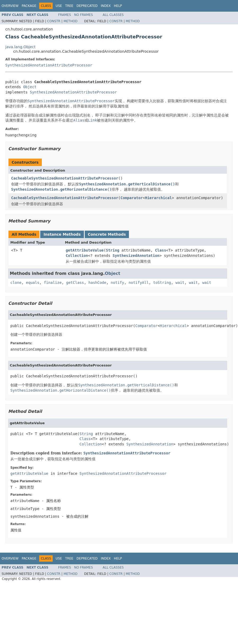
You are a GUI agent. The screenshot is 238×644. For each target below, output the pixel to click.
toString (162, 283)
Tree (69, 6)
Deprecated (87, 6)
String (113, 250)
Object (30, 87)
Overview (10, 6)
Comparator (132, 198)
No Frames (84, 15)
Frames (65, 15)
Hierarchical (158, 198)
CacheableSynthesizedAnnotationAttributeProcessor (65, 178)
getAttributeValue (85, 250)
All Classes (113, 15)
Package (29, 6)
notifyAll (139, 283)
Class (160, 250)
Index (106, 6)
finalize (53, 283)
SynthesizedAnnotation (136, 256)
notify (117, 283)
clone (16, 283)
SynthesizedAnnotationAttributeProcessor (49, 65)
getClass (75, 283)
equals (33, 283)
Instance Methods (62, 234)
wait (180, 283)
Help (118, 6)
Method (71, 21)
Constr (54, 21)
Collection (77, 256)
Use (59, 6)
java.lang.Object (20, 47)
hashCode (97, 283)
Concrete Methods (107, 234)
